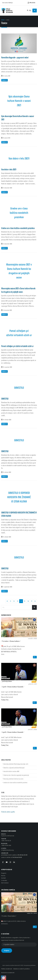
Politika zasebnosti (7, 969)
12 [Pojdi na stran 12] (14, 601)
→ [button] (35, 657)
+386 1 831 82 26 (6, 841)
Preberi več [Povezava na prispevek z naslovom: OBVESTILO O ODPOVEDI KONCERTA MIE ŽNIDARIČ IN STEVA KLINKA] (5, 541)
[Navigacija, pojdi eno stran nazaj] (7, 601)
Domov (3, 20)
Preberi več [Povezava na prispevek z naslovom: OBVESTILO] (5, 424)
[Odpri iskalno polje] (28, 11)
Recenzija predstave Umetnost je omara (13, 779)
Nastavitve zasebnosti (8, 973)
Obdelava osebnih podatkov (21, 969)
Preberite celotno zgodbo (8, 812)
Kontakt (3, 878)
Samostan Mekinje (7, 3)
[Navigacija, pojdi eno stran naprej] (35, 601)
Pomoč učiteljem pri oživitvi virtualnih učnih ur (19, 333)
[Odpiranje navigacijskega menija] (35, 11)
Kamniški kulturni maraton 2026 (11, 771)
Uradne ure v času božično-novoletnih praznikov (19, 213)
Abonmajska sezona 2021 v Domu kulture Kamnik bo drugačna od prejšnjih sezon (19, 271)
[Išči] (34, 607)
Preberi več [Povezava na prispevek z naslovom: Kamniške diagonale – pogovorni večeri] (5, 80)
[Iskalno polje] (17, 607)
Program (4, 873)
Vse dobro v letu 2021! (19, 158)
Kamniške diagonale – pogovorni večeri (15, 57)
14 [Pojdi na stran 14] (22, 601)
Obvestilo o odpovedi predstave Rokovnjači (14, 768)
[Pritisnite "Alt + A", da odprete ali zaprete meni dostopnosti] (4, 978)
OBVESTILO (19, 388)
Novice (3, 876)
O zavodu (4, 880)
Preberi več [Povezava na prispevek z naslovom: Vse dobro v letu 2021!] (5, 192)
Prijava (31, 3)
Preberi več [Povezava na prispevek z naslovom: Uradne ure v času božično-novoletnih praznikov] (5, 248)
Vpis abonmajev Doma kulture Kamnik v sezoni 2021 (19, 101)
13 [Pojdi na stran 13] (18, 601)
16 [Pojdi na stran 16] (28, 601)
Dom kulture (5, 883)
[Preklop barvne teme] (30, 11)
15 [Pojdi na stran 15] (25, 601)
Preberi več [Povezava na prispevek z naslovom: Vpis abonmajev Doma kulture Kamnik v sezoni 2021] (5, 142)
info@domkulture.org (7, 850)
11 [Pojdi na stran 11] (11, 601)
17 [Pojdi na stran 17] (32, 601)
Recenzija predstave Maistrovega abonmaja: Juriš (16, 764)
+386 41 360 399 (6, 845)
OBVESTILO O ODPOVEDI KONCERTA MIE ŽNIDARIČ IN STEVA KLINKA (19, 497)
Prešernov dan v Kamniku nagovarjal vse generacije (16, 775)
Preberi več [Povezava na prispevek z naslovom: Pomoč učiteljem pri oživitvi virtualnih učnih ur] (5, 371)
